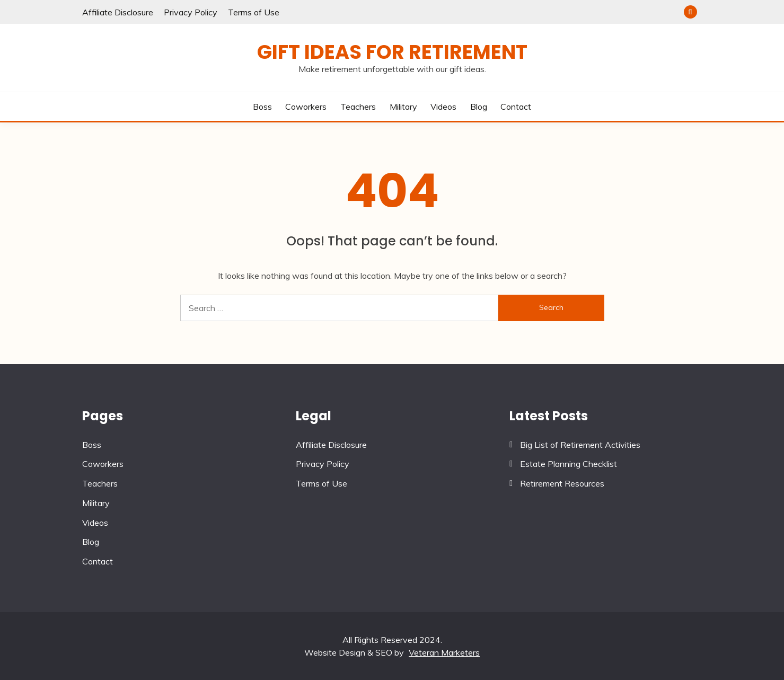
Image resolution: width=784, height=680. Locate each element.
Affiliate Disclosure (118, 12)
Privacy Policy (191, 12)
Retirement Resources (562, 483)
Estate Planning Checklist (569, 464)
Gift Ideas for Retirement (392, 52)
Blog (479, 107)
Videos (443, 107)
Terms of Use (254, 12)
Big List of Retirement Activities (580, 445)
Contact (516, 107)
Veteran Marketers (444, 652)
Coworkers (306, 107)
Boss (262, 107)
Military (403, 107)
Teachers (358, 107)
